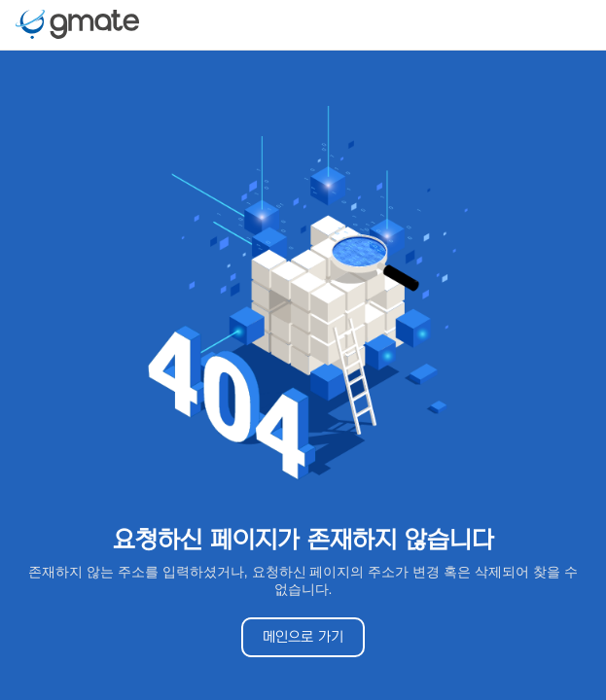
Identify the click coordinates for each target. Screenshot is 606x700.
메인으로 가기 (303, 637)
